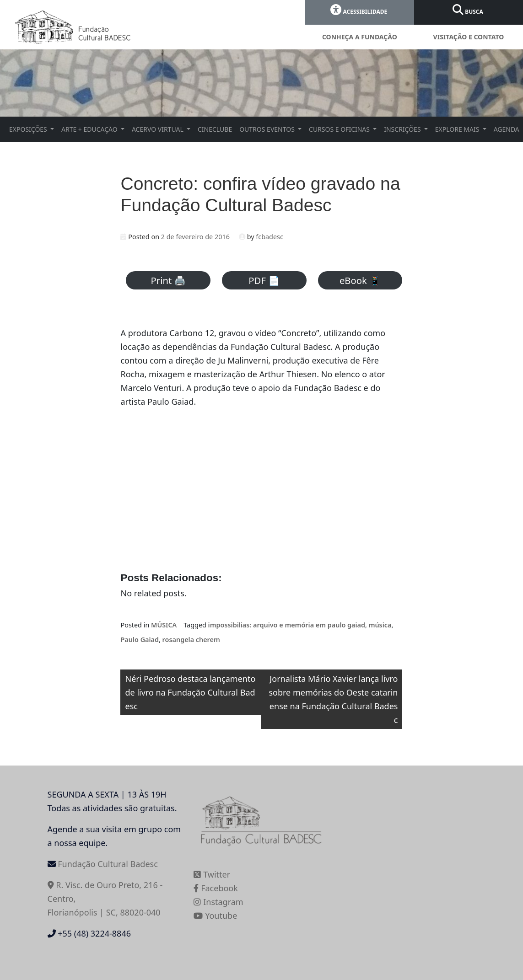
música (380, 625)
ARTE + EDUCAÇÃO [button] (90, 129)
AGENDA (507, 129)
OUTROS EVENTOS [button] (268, 129)
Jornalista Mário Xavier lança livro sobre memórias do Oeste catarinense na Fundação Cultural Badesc (333, 699)
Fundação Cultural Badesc (108, 864)
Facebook (216, 888)
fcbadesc (270, 237)
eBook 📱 (360, 280)
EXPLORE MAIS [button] (458, 129)
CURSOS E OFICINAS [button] (340, 129)
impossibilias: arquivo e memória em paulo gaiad (287, 625)
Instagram (218, 902)
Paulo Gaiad (140, 640)
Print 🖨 (168, 280)
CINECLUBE (215, 129)
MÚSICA (164, 625)
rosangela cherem (191, 640)
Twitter (212, 874)
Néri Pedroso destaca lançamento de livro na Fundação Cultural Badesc (190, 692)
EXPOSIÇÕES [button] (29, 129)
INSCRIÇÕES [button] (403, 129)
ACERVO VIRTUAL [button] (159, 129)
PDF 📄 (264, 280)
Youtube (215, 916)
